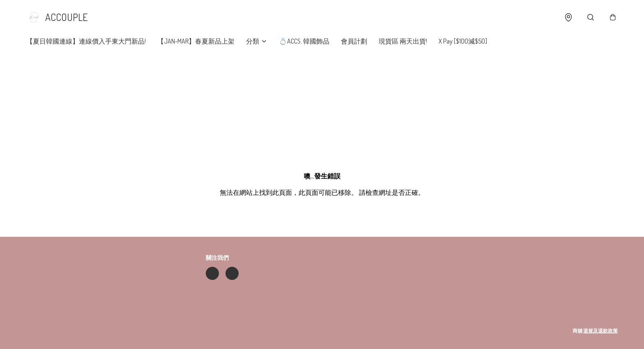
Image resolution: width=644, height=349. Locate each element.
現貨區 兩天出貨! (403, 41)
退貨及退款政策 (600, 331)
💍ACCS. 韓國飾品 (304, 41)
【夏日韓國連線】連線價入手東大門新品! (86, 41)
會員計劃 (354, 41)
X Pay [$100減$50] (463, 41)
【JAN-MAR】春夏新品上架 (196, 41)
